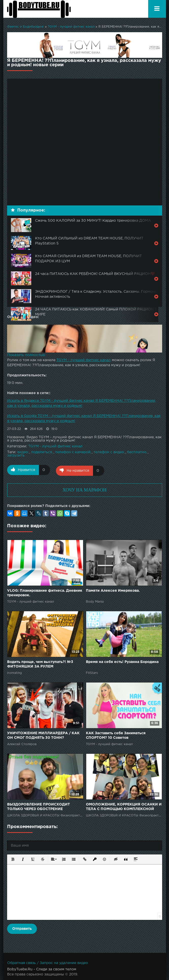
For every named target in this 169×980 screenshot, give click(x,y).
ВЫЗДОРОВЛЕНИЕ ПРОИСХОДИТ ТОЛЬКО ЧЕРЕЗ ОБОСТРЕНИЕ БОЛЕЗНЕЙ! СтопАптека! (39, 806)
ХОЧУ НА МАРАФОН (84, 489)
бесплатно (137, 452)
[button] (13, 858)
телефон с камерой (73, 452)
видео (23, 452)
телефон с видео (109, 452)
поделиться (42, 452)
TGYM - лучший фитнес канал (71, 27)
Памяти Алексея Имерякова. (113, 590)
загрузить (16, 456)
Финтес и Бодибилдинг (26, 27)
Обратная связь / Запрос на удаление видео (48, 962)
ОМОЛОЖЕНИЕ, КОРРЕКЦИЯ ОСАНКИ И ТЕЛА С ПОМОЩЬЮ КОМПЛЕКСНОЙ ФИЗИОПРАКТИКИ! (124, 806)
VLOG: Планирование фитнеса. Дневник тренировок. (45, 592)
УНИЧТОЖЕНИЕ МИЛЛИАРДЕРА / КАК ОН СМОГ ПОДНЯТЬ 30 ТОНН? (43, 735)
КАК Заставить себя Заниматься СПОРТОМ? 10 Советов (116, 735)
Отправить (22, 928)
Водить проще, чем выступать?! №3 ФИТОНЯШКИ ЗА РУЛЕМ (40, 663)
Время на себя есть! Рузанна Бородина (122, 661)
